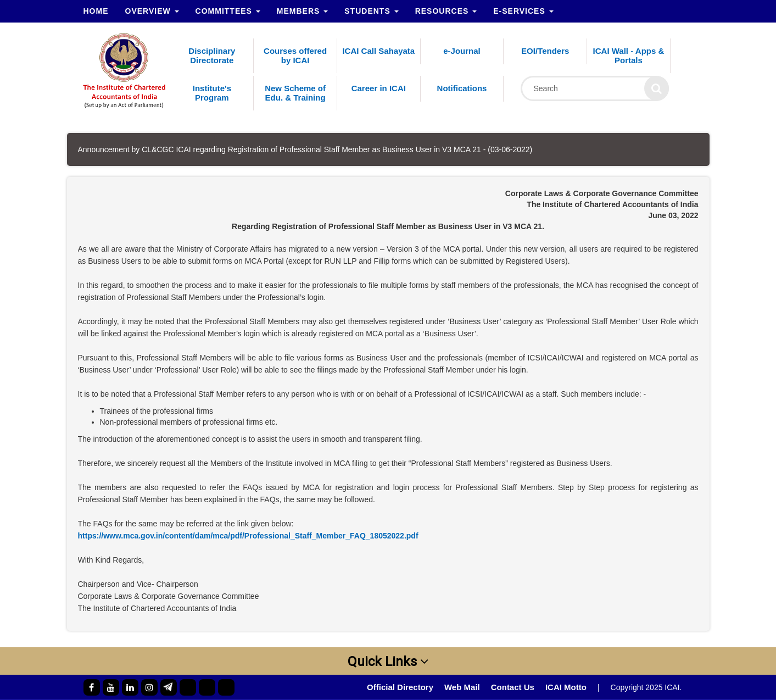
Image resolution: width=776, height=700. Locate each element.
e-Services (523, 11)
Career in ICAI (379, 88)
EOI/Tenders (545, 51)
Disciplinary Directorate (212, 55)
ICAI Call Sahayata (378, 51)
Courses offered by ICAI (295, 55)
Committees (228, 11)
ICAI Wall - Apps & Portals (629, 55)
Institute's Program (212, 93)
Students (371, 11)
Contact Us (513, 687)
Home (96, 11)
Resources (446, 11)
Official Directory (400, 687)
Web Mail (462, 687)
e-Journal (462, 51)
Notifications (462, 88)
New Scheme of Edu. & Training (295, 93)
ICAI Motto (566, 687)
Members (302, 11)
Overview (152, 11)
